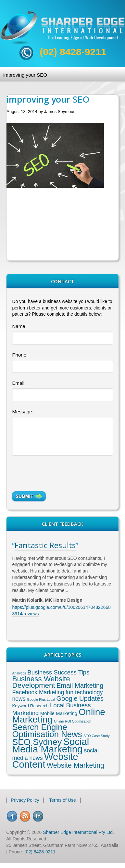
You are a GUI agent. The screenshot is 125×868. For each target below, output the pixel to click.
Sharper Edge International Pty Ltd (78, 832)
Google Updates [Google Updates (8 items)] (80, 698)
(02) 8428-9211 (73, 52)
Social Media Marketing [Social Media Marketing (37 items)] (50, 745)
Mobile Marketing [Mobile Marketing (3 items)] (59, 713)
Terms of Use (62, 800)
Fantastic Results (45, 545)
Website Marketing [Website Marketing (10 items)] (75, 765)
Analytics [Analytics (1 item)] (19, 673)
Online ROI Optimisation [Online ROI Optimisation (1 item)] (73, 721)
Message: (23, 412)
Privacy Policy (25, 800)
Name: (19, 326)
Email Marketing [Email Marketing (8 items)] (80, 686)
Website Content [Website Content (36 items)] (45, 760)
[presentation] (56, 470)
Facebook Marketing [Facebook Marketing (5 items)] (38, 692)
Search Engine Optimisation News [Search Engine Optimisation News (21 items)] (47, 731)
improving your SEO (25, 75)
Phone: (20, 355)
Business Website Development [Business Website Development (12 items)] (41, 682)
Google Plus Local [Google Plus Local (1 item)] (41, 699)
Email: (19, 383)
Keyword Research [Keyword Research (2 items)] (30, 706)
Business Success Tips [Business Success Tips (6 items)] (58, 672)
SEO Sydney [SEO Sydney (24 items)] (37, 742)
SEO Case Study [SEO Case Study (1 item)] (97, 736)
